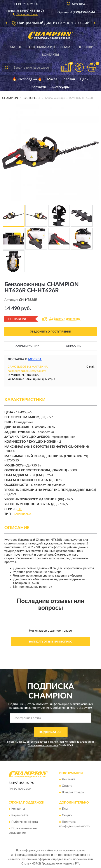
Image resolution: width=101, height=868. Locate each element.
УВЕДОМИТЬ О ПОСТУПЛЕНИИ (51, 332)
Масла (52, 79)
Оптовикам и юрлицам (50, 47)
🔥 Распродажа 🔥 (27, 79)
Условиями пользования (43, 745)
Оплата (67, 786)
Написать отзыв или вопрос (50, 642)
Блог (65, 809)
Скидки (67, 816)
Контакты (50, 55)
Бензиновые (22, 514)
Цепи (84, 79)
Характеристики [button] (27, 346)
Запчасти (39, 87)
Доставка (69, 779)
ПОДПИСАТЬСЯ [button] (51, 732)
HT (20, 509)
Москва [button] (35, 359)
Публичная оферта (25, 822)
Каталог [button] (15, 47)
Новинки (86, 47)
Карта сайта (20, 816)
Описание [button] (74, 346)
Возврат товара (73, 792)
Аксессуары (60, 87)
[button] (25, 14)
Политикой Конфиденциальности (71, 742)
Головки (69, 79)
